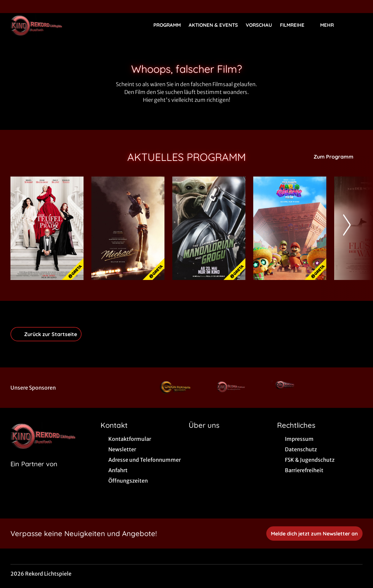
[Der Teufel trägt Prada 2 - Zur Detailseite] (47, 228)
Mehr (331, 25)
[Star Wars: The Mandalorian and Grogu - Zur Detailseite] (209, 228)
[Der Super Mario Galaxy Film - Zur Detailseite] (290, 228)
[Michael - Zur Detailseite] (128, 228)
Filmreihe (296, 25)
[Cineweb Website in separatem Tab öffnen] (34, 472)
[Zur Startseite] (56, 25)
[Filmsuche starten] (356, 25)
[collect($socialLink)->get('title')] (12, 7)
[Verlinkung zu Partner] (177, 388)
